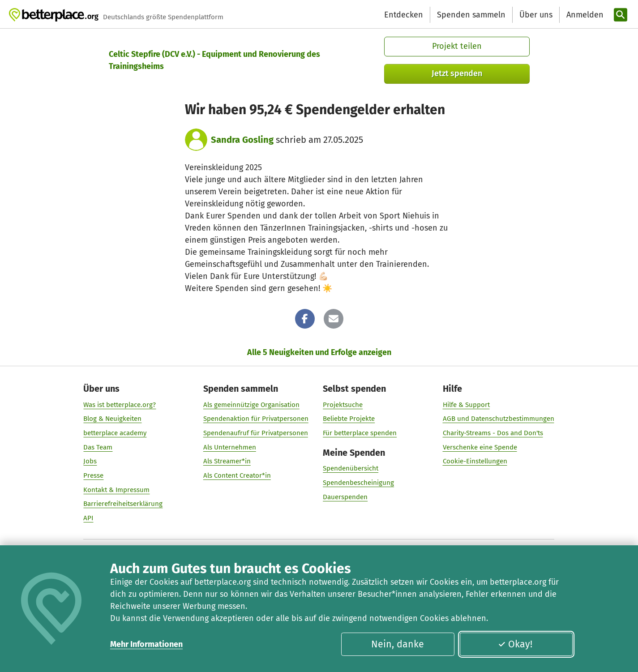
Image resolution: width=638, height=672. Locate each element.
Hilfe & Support (466, 405)
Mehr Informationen (146, 644)
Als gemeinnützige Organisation (251, 405)
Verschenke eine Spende (480, 447)
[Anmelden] (584, 15)
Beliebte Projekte (349, 419)
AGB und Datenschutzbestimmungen (499, 419)
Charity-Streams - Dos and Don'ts (493, 433)
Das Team (98, 447)
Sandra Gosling (242, 140)
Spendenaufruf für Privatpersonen (256, 433)
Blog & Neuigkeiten (113, 419)
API (89, 518)
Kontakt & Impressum (117, 490)
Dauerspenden (345, 497)
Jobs (90, 461)
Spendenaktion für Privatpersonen (256, 419)
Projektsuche (343, 405)
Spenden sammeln (471, 15)
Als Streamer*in (227, 461)
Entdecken (404, 15)
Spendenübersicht (351, 468)
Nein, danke (398, 644)
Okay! (515, 644)
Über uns (536, 15)
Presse (94, 475)
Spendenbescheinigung (358, 483)
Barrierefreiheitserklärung (123, 504)
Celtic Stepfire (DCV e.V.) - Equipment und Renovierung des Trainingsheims (214, 60)
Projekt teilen (457, 46)
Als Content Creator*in (237, 475)
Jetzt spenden (457, 73)
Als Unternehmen (230, 447)
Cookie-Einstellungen (475, 461)
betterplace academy (115, 433)
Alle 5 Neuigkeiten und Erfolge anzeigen (319, 352)
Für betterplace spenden (360, 433)
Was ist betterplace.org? (120, 405)
